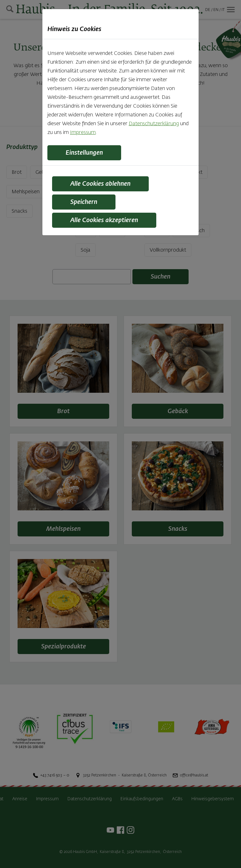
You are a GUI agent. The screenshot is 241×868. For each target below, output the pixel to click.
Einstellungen (84, 153)
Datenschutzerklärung (154, 124)
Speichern (84, 202)
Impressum (83, 133)
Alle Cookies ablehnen (100, 184)
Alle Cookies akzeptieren (104, 220)
